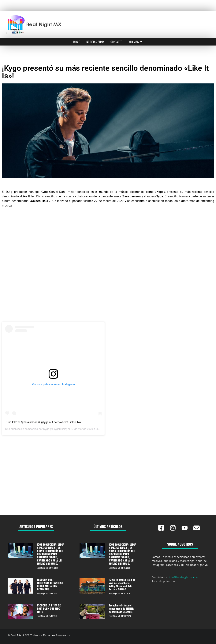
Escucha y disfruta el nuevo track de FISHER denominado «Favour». (121, 608)
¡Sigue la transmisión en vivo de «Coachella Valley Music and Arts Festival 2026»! (122, 584)
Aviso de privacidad (164, 581)
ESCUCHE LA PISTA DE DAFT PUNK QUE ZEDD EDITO (49, 608)
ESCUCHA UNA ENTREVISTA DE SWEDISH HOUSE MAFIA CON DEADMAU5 (50, 584)
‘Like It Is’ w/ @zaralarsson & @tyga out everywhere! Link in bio (43, 422)
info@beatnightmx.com (184, 577)
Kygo (46, 429)
